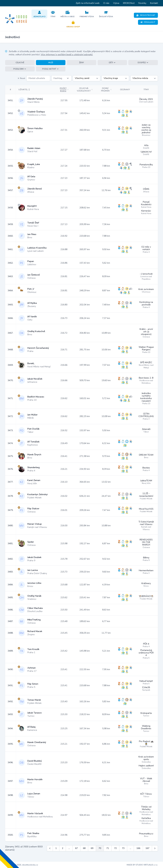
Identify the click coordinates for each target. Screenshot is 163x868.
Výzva (116, 3)
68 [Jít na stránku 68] (84, 848)
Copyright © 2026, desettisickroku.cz (22, 865)
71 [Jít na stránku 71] (108, 848)
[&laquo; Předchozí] (50, 848)
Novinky (142, 3)
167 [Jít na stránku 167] (147, 848)
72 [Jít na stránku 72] (115, 848)
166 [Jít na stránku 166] (138, 848)
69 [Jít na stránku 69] (92, 848)
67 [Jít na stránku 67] (76, 848)
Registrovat (146, 15)
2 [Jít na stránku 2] (63, 848)
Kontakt (154, 3)
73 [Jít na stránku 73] (123, 848)
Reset (21, 78)
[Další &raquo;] (155, 848)
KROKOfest (129, 3)
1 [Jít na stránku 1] (56, 848)
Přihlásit (148, 22)
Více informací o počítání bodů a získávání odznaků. (67, 55)
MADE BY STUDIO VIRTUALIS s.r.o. (142, 865)
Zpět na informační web (88, 3)
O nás (106, 3)
